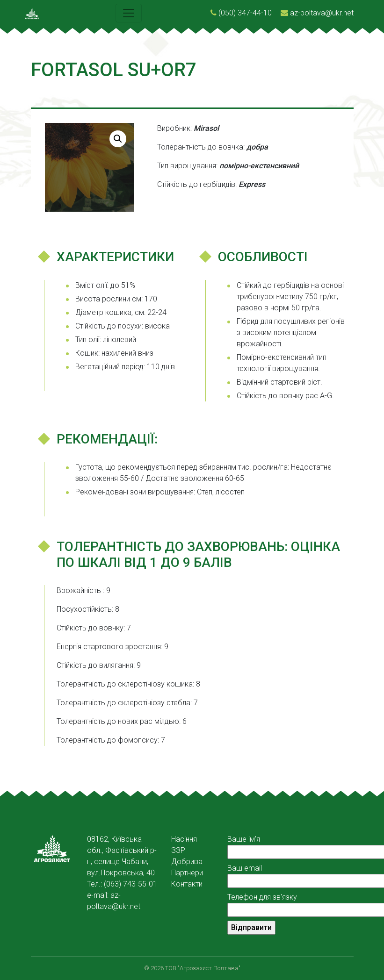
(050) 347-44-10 (245, 13)
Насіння (184, 839)
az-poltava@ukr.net (322, 13)
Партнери (187, 873)
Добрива (187, 862)
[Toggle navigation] (129, 13)
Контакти (187, 884)
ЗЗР (178, 850)
